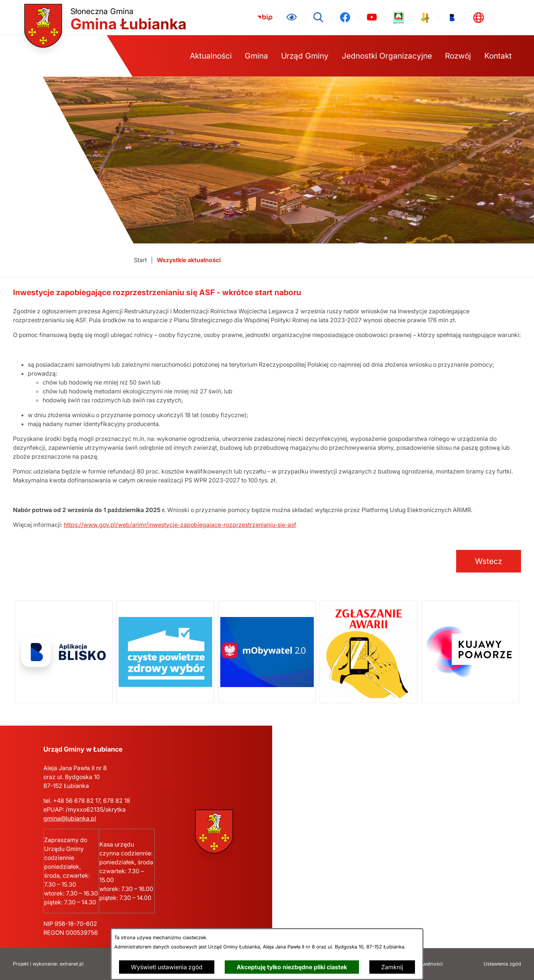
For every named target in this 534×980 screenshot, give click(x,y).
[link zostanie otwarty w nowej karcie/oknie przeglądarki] (265, 17)
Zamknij (392, 967)
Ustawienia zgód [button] (502, 964)
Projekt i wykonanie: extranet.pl (48, 964)
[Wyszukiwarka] (318, 17)
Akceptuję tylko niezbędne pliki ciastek (292, 967)
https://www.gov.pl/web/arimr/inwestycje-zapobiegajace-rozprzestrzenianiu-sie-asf (180, 525)
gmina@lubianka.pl (70, 818)
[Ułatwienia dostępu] (291, 17)
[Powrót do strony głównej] (140, 260)
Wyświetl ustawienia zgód (167, 967)
